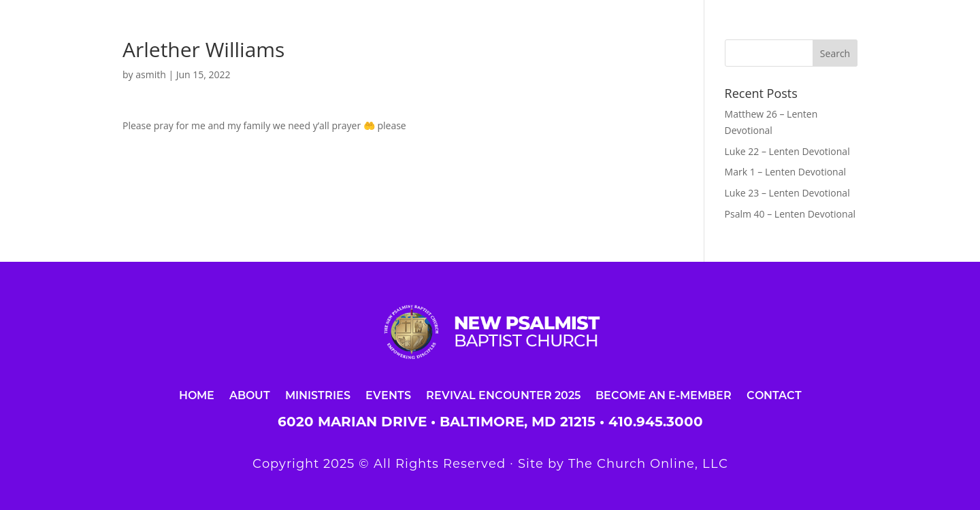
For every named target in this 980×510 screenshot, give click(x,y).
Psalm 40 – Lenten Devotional (790, 214)
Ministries (318, 395)
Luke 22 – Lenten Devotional (787, 151)
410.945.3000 (656, 422)
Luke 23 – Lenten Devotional (787, 193)
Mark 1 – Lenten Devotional (785, 172)
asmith (151, 74)
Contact (774, 395)
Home (197, 395)
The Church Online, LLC (648, 464)
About (250, 395)
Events (388, 395)
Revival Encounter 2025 (503, 395)
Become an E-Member (664, 395)
